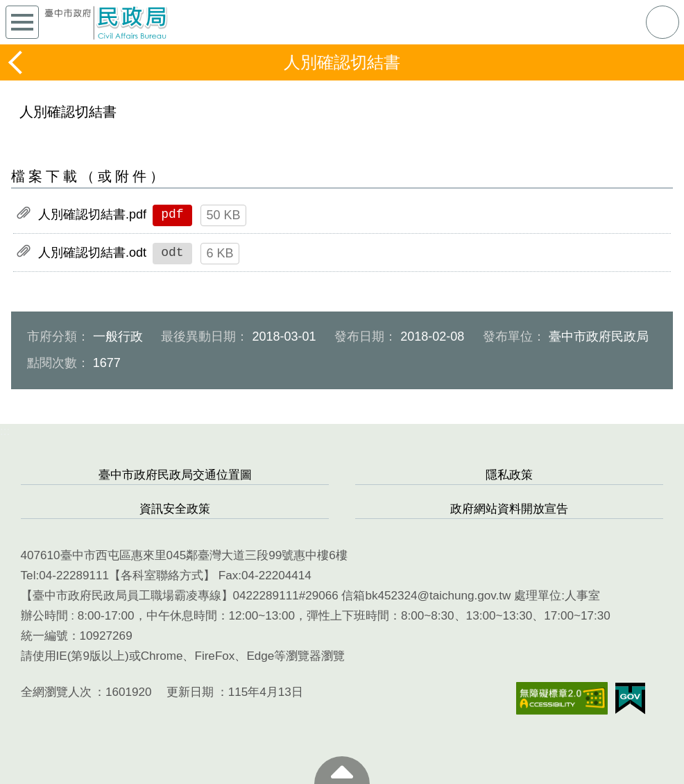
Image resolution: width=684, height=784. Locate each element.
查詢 (662, 22)
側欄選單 (22, 22)
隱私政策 (509, 475)
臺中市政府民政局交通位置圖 (175, 475)
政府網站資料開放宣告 (509, 509)
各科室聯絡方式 (162, 576)
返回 (17, 62)
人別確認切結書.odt (92, 253)
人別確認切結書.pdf (92, 214)
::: (5, 431)
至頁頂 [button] (342, 770)
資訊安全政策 (175, 509)
